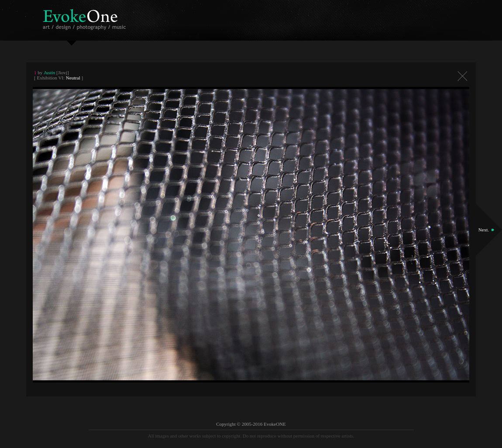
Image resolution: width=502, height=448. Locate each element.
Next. (484, 230)
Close (462, 76)
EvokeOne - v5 (86, 17)
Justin (49, 72)
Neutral (73, 78)
